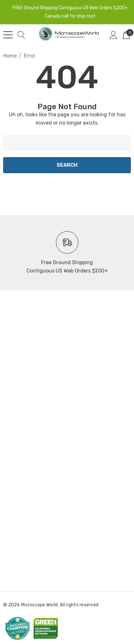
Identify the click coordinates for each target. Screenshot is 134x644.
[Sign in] (113, 35)
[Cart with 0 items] (126, 35)
